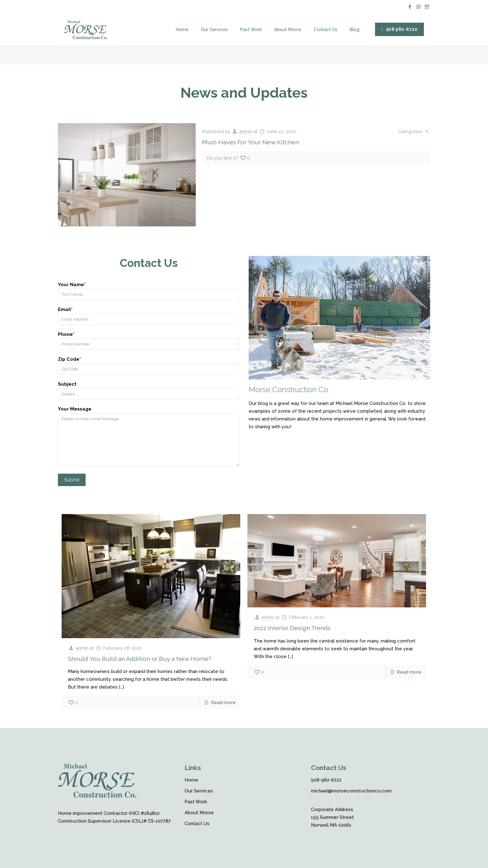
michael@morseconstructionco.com (351, 791)
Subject (149, 390)
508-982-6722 (326, 780)
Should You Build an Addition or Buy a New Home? (140, 659)
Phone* (149, 341)
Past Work (196, 802)
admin (246, 132)
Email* (149, 316)
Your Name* (149, 291)
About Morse (199, 813)
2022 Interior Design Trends (292, 628)
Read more (223, 703)
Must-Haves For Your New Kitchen (250, 142)
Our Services (199, 791)
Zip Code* (149, 366)
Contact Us (197, 824)
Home (191, 780)
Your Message (149, 436)
